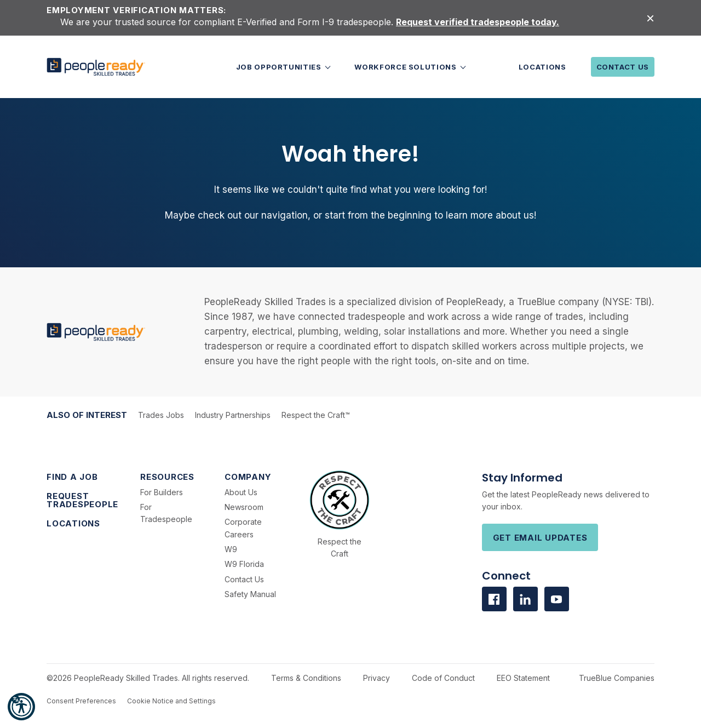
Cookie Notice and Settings (171, 701)
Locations (542, 67)
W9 (231, 549)
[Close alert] (650, 18)
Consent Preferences (81, 701)
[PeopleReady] (96, 67)
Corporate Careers (243, 528)
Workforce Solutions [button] (406, 67)
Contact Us (623, 67)
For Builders (162, 492)
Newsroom (244, 507)
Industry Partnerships (233, 415)
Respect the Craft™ (316, 415)
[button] (21, 707)
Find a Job (72, 477)
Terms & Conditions (306, 678)
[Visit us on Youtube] (557, 599)
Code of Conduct (443, 678)
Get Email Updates (540, 538)
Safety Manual (250, 594)
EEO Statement (523, 678)
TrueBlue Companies (617, 678)
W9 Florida (244, 564)
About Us (241, 492)
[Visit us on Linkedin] (525, 599)
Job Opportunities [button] (280, 67)
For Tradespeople (166, 513)
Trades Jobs (161, 415)
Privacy (377, 678)
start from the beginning (378, 215)
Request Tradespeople (82, 500)
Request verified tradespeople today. (478, 22)
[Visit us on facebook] (494, 599)
